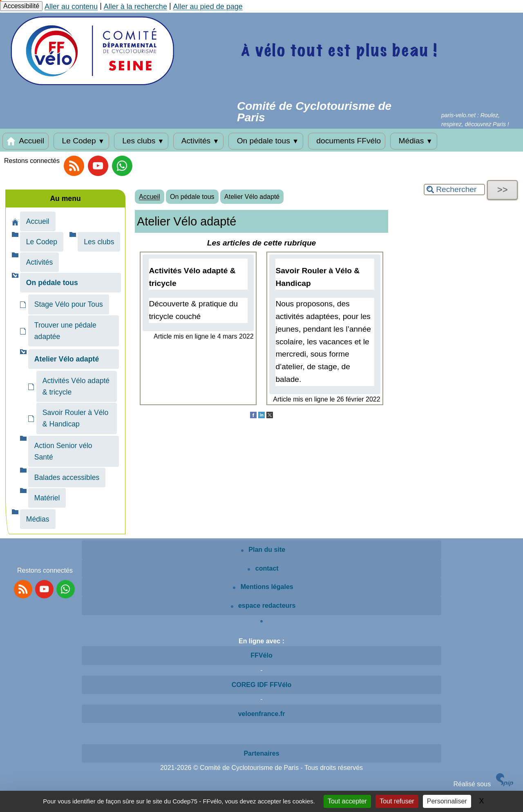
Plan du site (263, 550)
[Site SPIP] (505, 784)
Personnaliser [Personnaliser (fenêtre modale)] (447, 801)
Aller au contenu (71, 7)
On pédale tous (266, 141)
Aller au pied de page (208, 7)
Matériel (47, 498)
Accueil (26, 141)
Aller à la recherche (135, 7)
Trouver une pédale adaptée (65, 331)
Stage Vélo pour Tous (69, 304)
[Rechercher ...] (454, 190)
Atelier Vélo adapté (252, 197)
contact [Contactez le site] (263, 568)
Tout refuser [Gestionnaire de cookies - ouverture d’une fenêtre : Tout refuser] (397, 801)
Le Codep (81, 141)
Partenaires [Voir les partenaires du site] (261, 753)
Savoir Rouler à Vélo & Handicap (75, 418)
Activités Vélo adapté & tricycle (76, 386)
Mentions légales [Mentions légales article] (263, 587)
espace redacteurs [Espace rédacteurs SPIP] (263, 606)
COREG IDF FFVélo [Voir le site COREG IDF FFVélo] (262, 685)
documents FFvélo (347, 141)
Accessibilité (21, 6)
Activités (198, 141)
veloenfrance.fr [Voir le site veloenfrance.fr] (262, 714)
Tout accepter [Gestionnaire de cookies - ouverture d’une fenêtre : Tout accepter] (347, 801)
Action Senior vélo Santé (63, 451)
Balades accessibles (67, 477)
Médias (413, 141)
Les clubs (141, 141)
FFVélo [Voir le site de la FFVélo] (261, 655)
